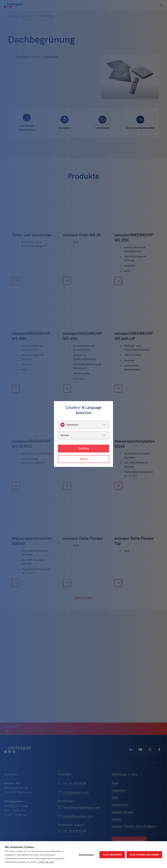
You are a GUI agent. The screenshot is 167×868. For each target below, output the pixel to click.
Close (84, 459)
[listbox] (83, 425)
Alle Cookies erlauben (144, 855)
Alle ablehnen (112, 855)
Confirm (84, 448)
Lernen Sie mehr (46, 862)
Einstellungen (87, 855)
